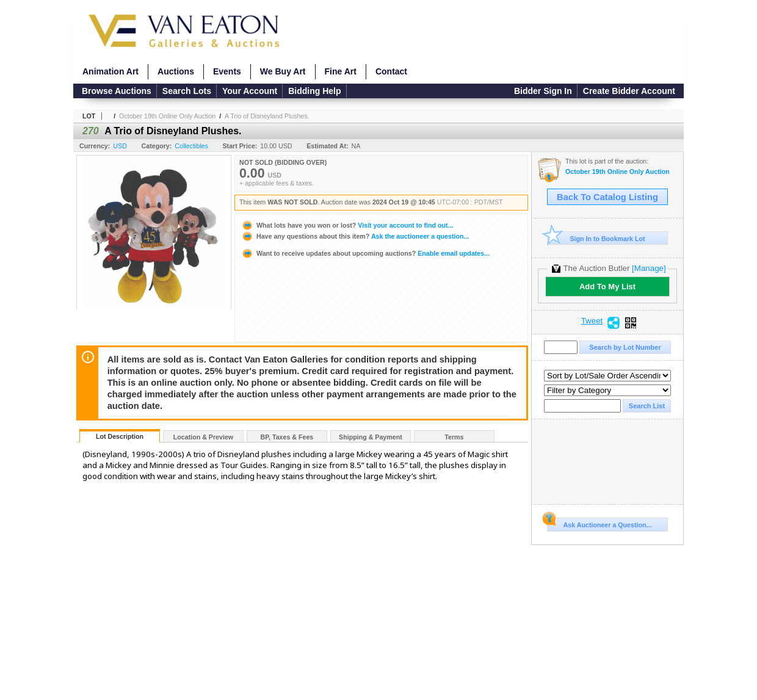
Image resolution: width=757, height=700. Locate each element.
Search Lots (187, 91)
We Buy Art (283, 71)
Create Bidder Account (629, 91)
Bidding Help (314, 91)
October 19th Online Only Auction (167, 116)
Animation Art (110, 71)
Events (227, 71)
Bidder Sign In (543, 91)
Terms (454, 437)
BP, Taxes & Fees (287, 437)
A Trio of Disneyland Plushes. (267, 116)
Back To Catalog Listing (607, 197)
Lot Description (120, 436)
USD (120, 146)
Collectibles (191, 146)
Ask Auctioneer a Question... (599, 523)
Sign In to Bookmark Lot (596, 238)
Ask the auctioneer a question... (355, 236)
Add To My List (607, 287)
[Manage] (649, 268)
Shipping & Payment (371, 437)
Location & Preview (203, 437)
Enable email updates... (365, 253)
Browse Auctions (117, 91)
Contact (391, 71)
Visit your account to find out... (347, 225)
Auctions (176, 71)
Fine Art (341, 71)
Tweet (592, 321)
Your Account (250, 91)
